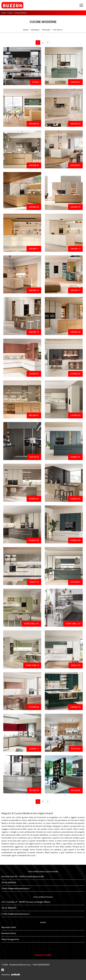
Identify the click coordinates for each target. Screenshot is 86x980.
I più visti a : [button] (58, 30)
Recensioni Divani (9, 933)
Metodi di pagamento (10, 939)
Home (4, 13)
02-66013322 (10, 883)
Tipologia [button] (46, 30)
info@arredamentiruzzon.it (18, 888)
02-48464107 (11, 908)
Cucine (10, 13)
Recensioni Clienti (9, 927)
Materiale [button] (35, 30)
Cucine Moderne (20, 13)
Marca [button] (26, 30)
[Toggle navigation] (81, 5)
